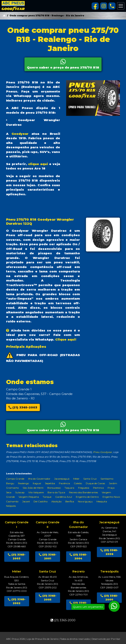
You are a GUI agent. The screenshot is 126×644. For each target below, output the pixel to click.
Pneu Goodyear (103, 452)
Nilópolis (11, 506)
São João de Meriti (33, 488)
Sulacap (20, 492)
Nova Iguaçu (85, 501)
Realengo (23, 483)
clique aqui (38, 164)
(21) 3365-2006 (109, 552)
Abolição (56, 501)
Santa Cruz (90, 479)
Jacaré (26, 501)
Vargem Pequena (29, 497)
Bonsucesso (54, 488)
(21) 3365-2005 (48, 598)
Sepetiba (50, 483)
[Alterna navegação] (121, 6)
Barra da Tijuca (56, 492)
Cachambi (12, 501)
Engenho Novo (111, 497)
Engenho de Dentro (87, 497)
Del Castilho (41, 501)
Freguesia (84, 488)
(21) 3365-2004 (78, 557)
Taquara (69, 488)
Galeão (78, 483)
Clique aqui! (66, 339)
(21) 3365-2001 (48, 557)
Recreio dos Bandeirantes (83, 492)
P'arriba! (115, 639)
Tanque (47, 497)
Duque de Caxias (95, 483)
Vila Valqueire (36, 492)
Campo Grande (15, 479)
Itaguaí (37, 483)
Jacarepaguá (62, 479)
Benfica (70, 501)
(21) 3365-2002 (17, 601)
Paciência (64, 483)
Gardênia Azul (64, 497)
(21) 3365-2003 (23, 407)
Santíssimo (107, 479)
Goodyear (20, 134)
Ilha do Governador (39, 479)
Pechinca (98, 488)
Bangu (10, 483)
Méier (76, 479)
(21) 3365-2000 (109, 598)
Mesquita (102, 501)
